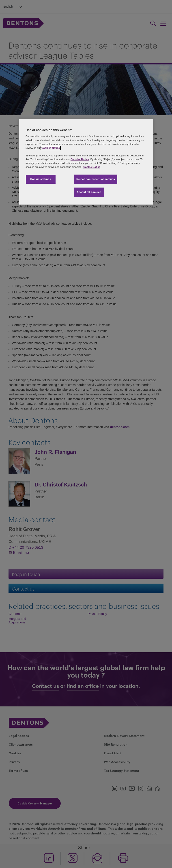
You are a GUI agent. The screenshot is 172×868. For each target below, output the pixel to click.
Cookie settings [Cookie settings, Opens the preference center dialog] (41, 179)
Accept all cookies (89, 192)
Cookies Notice (51, 148)
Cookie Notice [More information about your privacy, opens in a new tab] (92, 167)
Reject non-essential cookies (96, 179)
